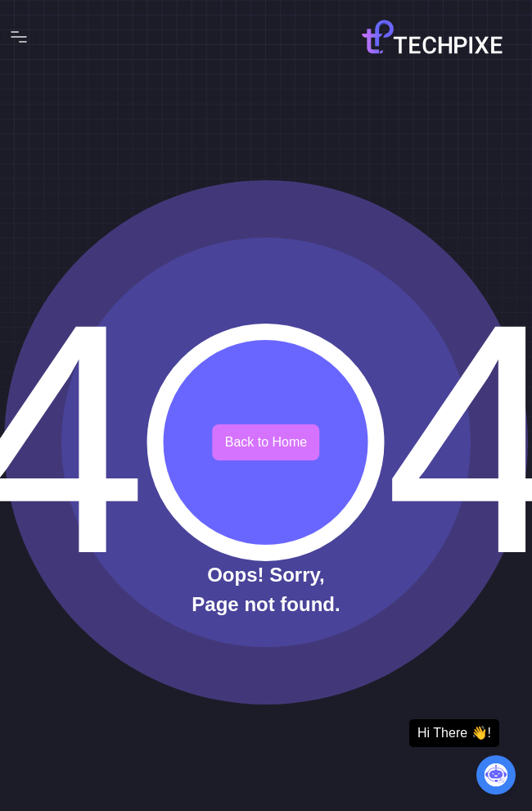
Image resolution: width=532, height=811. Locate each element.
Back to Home (266, 442)
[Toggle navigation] (19, 37)
